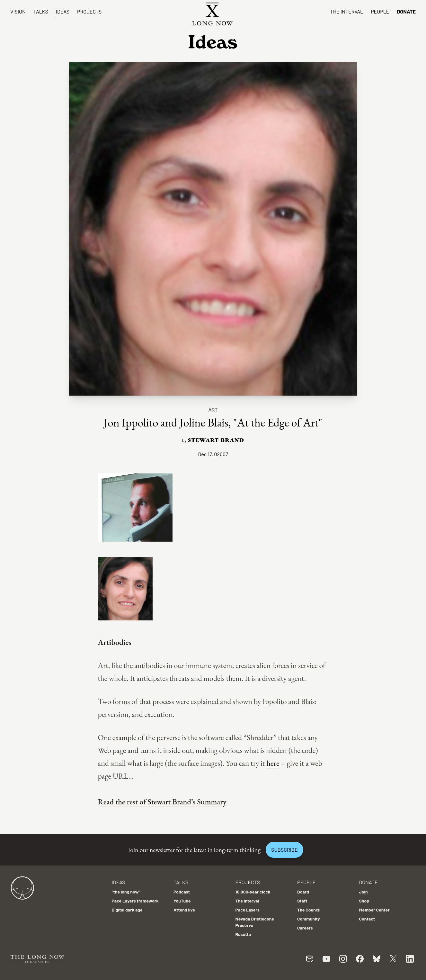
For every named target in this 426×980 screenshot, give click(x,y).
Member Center (374, 910)
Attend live (184, 910)
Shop (364, 901)
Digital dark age (127, 910)
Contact (367, 919)
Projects (89, 11)
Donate (406, 11)
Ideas (63, 11)
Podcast (182, 892)
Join (364, 892)
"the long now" (126, 892)
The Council (309, 910)
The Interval (347, 11)
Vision (18, 11)
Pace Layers (248, 910)
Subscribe (284, 850)
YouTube (182, 901)
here (273, 763)
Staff (302, 901)
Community (309, 919)
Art (213, 410)
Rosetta (243, 934)
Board (303, 892)
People (380, 11)
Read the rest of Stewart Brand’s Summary (162, 802)
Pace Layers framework (135, 901)
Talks (41, 11)
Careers (305, 928)
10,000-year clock (253, 892)
